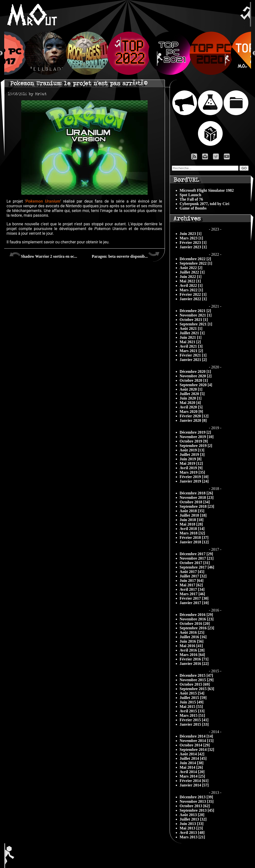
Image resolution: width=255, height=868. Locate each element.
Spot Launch (191, 195)
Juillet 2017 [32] (193, 576)
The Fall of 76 (191, 199)
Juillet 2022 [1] (192, 272)
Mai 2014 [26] (191, 767)
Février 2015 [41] (194, 720)
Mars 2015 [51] (192, 715)
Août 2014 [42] (192, 754)
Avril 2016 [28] (192, 650)
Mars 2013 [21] (192, 837)
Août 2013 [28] (192, 815)
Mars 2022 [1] (191, 290)
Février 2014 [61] (194, 781)
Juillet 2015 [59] (193, 698)
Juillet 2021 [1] (192, 333)
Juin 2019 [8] (191, 459)
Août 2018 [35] (192, 511)
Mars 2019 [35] (192, 472)
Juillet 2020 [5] (192, 394)
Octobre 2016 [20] (195, 624)
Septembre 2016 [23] (197, 628)
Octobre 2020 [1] (194, 380)
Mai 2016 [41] (191, 646)
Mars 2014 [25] (192, 776)
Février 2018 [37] (194, 538)
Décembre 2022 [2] (196, 259)
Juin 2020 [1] (191, 398)
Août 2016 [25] (192, 632)
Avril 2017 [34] (192, 589)
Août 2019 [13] (192, 450)
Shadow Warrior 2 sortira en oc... (43, 254)
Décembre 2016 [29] (196, 615)
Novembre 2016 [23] (197, 619)
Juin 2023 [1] (191, 234)
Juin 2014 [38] (192, 763)
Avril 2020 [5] (191, 407)
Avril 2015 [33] (192, 711)
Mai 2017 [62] (191, 585)
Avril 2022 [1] (191, 286)
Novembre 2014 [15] (197, 741)
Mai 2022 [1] (190, 281)
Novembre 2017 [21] (197, 558)
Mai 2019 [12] (191, 463)
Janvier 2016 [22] (194, 664)
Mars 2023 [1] (191, 238)
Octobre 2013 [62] (195, 806)
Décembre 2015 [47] (196, 675)
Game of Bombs (193, 208)
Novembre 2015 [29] (197, 680)
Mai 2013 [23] (191, 828)
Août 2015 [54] (192, 693)
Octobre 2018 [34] (195, 502)
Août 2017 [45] (192, 572)
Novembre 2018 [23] (197, 498)
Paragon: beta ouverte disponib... (126, 254)
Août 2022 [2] (191, 268)
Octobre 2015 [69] (195, 684)
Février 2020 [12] (194, 416)
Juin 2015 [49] (192, 702)
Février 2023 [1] (193, 243)
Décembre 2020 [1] (196, 371)
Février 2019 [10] (194, 477)
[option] (128, 53)
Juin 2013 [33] (192, 824)
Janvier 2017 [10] (194, 603)
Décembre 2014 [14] (196, 736)
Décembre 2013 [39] (196, 797)
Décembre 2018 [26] (196, 493)
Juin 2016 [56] (192, 641)
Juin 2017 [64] (192, 581)
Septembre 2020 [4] (196, 385)
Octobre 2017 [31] (195, 563)
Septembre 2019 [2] (196, 446)
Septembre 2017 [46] (197, 567)
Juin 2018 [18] (192, 520)
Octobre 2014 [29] (195, 745)
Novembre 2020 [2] (196, 376)
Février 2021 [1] (193, 355)
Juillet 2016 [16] (193, 637)
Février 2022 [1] (193, 294)
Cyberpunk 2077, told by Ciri (205, 204)
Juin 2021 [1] (191, 337)
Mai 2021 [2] (190, 342)
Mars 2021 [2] (191, 351)
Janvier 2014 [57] (194, 785)
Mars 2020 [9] (191, 412)
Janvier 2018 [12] (194, 542)
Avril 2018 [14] (192, 529)
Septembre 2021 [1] (196, 324)
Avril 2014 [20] (192, 772)
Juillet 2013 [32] (193, 819)
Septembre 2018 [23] (197, 506)
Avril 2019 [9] (191, 468)
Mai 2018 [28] (191, 524)
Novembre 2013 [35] (197, 801)
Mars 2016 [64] (192, 655)
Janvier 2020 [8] (193, 420)
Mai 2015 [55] (191, 707)
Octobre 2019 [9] (194, 441)
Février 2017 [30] (194, 598)
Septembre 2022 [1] (196, 263)
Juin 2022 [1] (191, 277)
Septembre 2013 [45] (197, 810)
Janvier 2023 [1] (193, 247)
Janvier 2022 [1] (193, 299)
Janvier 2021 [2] (193, 360)
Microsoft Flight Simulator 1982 (207, 190)
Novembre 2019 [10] (197, 437)
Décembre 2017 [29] (196, 554)
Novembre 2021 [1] (196, 315)
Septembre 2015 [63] (197, 689)
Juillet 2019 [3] (192, 455)
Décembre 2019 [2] (196, 432)
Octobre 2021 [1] (194, 320)
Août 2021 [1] (191, 328)
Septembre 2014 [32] (197, 750)
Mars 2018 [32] (192, 533)
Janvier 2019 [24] (194, 481)
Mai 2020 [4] (190, 403)
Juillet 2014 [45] (193, 758)
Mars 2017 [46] (192, 594)
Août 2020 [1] (191, 389)
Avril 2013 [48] (192, 833)
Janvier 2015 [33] (194, 724)
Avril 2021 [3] (191, 346)
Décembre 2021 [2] (196, 311)
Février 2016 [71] (194, 659)
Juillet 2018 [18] (193, 515)
